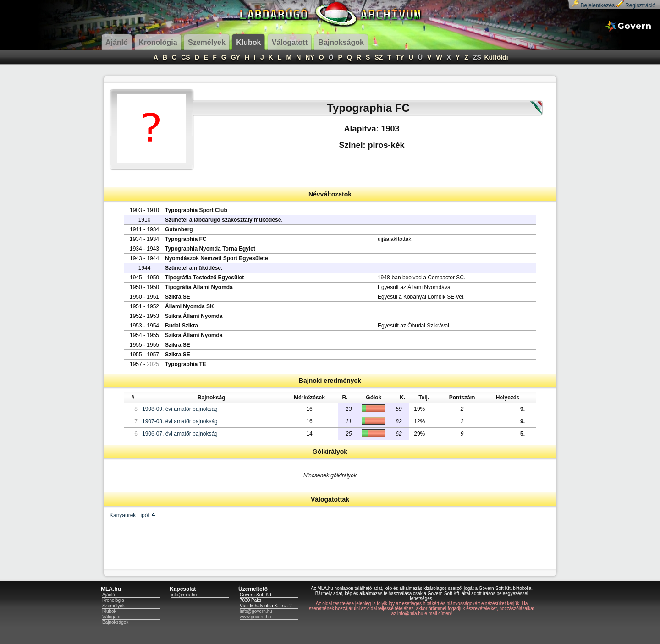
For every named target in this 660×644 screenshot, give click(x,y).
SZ (379, 57)
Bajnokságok (115, 622)
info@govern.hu (256, 611)
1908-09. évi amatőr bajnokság (180, 409)
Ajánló (109, 595)
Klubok (109, 611)
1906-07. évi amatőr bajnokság (180, 434)
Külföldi (496, 57)
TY (400, 57)
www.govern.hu (255, 617)
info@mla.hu (184, 595)
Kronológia (113, 600)
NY (310, 57)
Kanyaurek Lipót (132, 515)
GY (236, 57)
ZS (477, 57)
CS (185, 57)
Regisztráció (636, 5)
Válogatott (113, 617)
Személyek (113, 606)
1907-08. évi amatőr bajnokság (180, 421)
